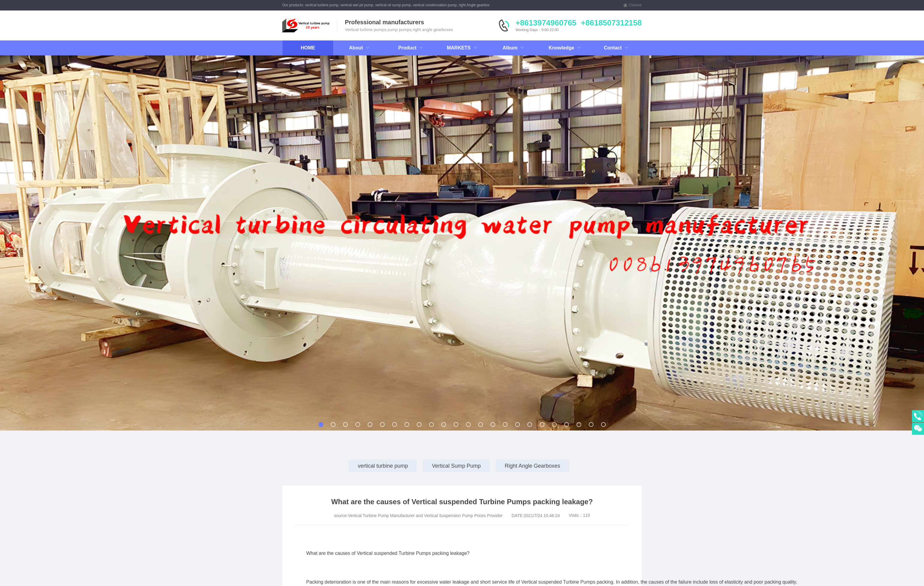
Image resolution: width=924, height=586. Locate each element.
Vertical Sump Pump (456, 466)
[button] (96, 248)
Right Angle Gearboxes (533, 466)
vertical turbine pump (383, 466)
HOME (308, 48)
